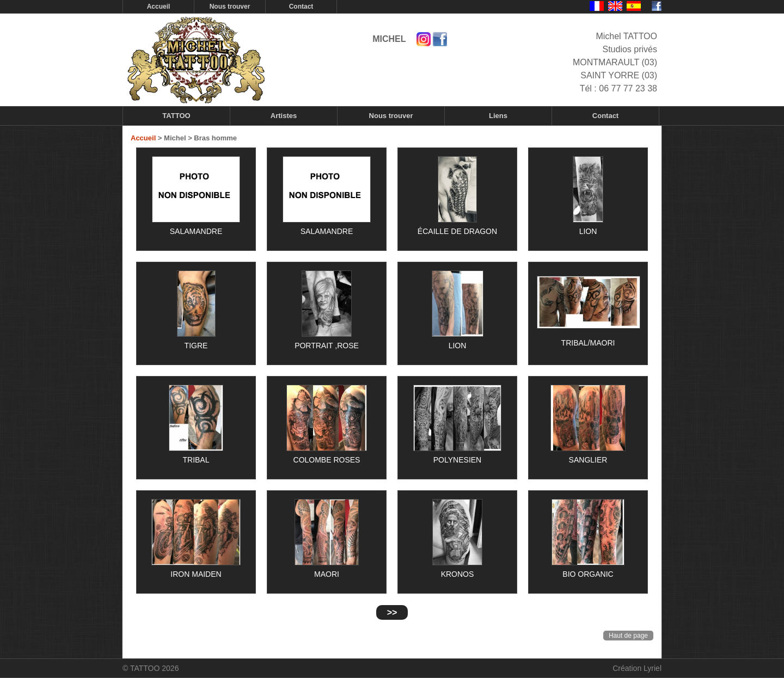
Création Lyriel (637, 668)
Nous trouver (230, 7)
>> (392, 612)
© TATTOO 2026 (151, 668)
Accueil (159, 7)
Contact (301, 7)
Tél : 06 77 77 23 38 (618, 88)
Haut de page (628, 636)
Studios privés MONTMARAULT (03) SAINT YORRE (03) (615, 62)
